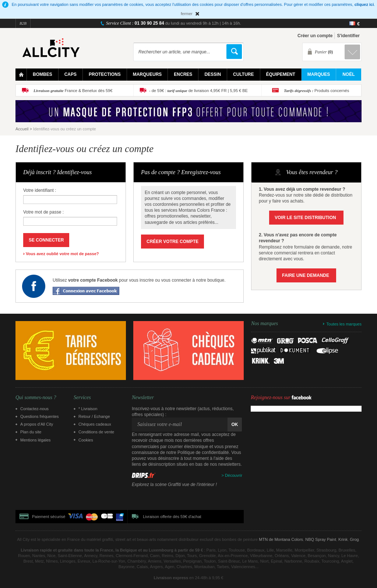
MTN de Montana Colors (281, 539)
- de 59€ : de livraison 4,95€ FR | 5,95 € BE (198, 91)
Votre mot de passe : (43, 212)
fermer (187, 14)
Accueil (22, 129)
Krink (343, 539)
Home (21, 75)
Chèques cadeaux (95, 424)
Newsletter (143, 398)
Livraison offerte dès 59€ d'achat (172, 517)
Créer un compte (315, 36)
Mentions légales (36, 440)
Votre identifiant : (40, 190)
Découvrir (234, 475)
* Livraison (88, 409)
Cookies (86, 440)
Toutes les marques (344, 324)
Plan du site (31, 432)
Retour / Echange (94, 416)
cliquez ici (364, 4)
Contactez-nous (34, 409)
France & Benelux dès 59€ (73, 91)
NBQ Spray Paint (321, 539)
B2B (23, 23)
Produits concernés (316, 91)
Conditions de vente (96, 432)
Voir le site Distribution (305, 218)
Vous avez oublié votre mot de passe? (62, 254)
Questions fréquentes (40, 416)
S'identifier (348, 36)
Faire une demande (306, 275)
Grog (354, 539)
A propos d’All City (37, 424)
